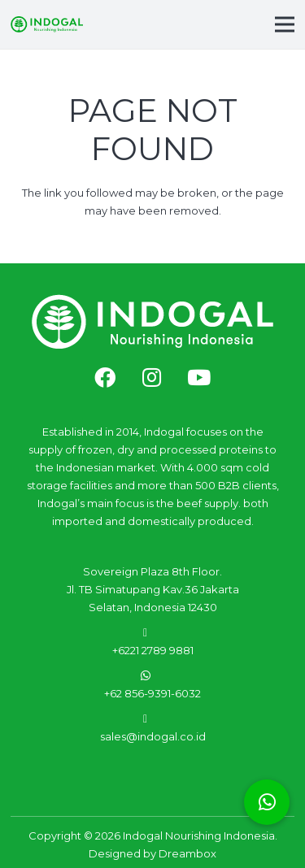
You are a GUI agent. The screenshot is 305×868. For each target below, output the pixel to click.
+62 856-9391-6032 (152, 693)
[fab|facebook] (105, 378)
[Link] (47, 24)
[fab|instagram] (152, 378)
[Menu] (285, 24)
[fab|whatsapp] (152, 675)
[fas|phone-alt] (152, 632)
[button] (267, 802)
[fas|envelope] (152, 718)
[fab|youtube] (199, 378)
